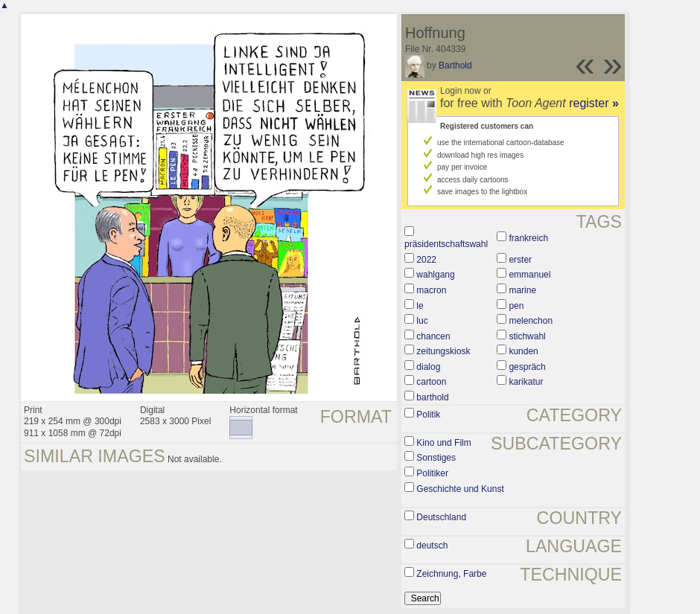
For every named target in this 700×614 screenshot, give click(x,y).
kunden (523, 351)
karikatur (526, 382)
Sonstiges (436, 458)
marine (522, 290)
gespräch (527, 367)
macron (431, 290)
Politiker (432, 473)
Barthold (455, 65)
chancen (433, 336)
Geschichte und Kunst (460, 489)
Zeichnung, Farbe (451, 574)
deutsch (432, 546)
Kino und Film (443, 443)
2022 (426, 260)
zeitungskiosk (443, 351)
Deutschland (441, 517)
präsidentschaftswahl (446, 244)
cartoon (431, 382)
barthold (432, 397)
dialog (428, 367)
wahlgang (435, 275)
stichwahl (527, 336)
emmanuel (529, 275)
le (420, 306)
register (594, 103)
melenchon (531, 321)
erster (520, 260)
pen (516, 306)
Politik (428, 415)
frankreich (528, 238)
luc (422, 321)
